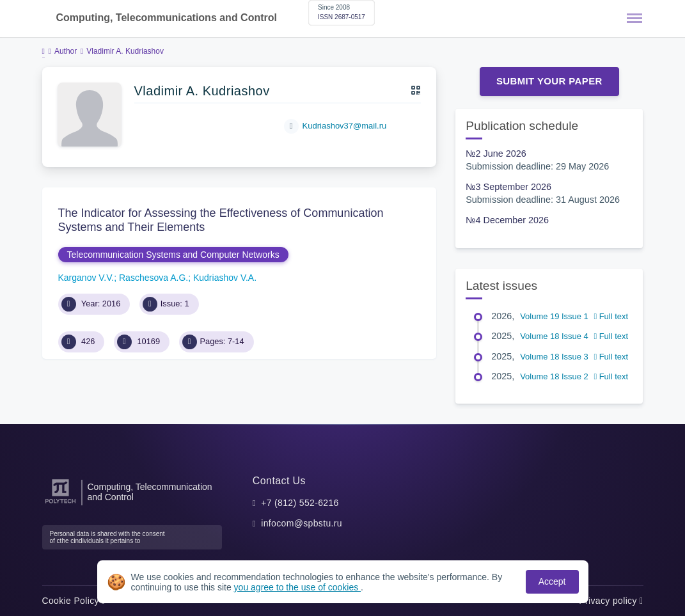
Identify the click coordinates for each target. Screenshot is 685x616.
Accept (552, 581)
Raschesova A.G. (154, 278)
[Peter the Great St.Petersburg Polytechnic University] (60, 504)
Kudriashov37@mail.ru (345, 126)
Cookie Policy (74, 601)
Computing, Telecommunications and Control (167, 18)
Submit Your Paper (549, 81)
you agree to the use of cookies (297, 587)
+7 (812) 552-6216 (300, 503)
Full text (611, 316)
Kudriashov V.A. (225, 278)
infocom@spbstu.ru (302, 523)
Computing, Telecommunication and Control (150, 492)
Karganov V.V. (86, 278)
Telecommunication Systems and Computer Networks (173, 255)
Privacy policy (611, 601)
